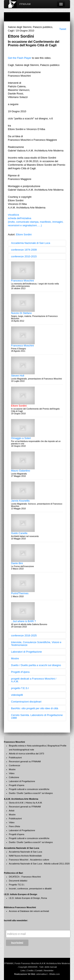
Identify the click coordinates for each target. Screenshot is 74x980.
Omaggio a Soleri (21, 438)
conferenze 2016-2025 (24, 635)
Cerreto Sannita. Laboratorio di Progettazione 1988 (37, 716)
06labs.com (55, 974)
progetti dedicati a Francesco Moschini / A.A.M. (34, 680)
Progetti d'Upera (20, 672)
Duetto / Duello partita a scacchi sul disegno (36, 665)
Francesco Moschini (22, 281)
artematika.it (42, 974)
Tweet (63, 29)
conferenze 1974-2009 (24, 250)
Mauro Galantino (21, 471)
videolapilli (17, 695)
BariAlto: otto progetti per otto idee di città (35, 708)
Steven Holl (18, 376)
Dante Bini (17, 563)
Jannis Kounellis (20, 501)
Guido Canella (19, 533)
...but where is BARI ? (23, 621)
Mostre (15, 658)
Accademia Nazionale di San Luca (31, 243)
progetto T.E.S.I (20, 688)
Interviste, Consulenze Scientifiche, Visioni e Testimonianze (36, 644)
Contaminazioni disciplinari (26, 702)
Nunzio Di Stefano (21, 313)
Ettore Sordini (24, 234)
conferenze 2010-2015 (24, 256)
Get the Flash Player (20, 58)
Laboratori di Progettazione (26, 652)
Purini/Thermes (20, 593)
